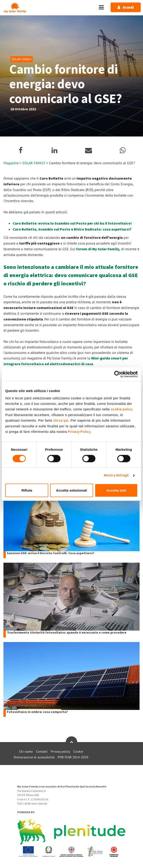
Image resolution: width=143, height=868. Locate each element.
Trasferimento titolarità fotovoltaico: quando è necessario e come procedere (67, 633)
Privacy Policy (79, 432)
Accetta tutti (116, 490)
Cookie (78, 751)
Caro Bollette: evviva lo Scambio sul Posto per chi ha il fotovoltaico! (72, 223)
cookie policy (122, 409)
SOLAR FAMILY (34, 163)
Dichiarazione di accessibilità (34, 757)
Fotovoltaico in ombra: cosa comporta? (37, 712)
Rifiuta (27, 490)
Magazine (11, 163)
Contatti (42, 751)
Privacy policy (60, 751)
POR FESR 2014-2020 (73, 757)
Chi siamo (26, 751)
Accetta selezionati (71, 490)
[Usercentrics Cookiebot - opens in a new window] (118, 374)
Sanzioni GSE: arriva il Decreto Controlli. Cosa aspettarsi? (51, 553)
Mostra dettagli (116, 475)
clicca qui (61, 421)
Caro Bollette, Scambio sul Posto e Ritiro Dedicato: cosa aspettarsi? (72, 229)
